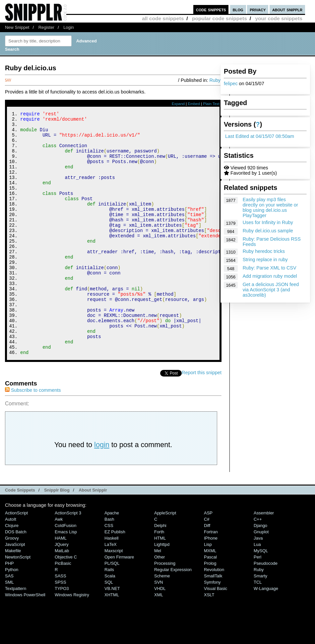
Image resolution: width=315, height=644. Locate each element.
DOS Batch (16, 578)
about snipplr (287, 9)
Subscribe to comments (33, 436)
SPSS (61, 628)
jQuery (62, 590)
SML (9, 628)
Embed (194, 104)
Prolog (210, 609)
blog (238, 9)
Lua (257, 590)
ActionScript (16, 559)
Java (258, 584)
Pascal (210, 603)
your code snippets (279, 18)
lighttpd (162, 590)
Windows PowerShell (25, 641)
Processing (165, 609)
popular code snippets (220, 18)
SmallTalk (213, 622)
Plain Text (211, 104)
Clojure (12, 571)
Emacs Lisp (66, 578)
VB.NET (112, 634)
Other (159, 603)
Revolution (214, 615)
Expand (178, 104)
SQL (109, 628)
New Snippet (17, 27)
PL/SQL (112, 609)
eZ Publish (115, 578)
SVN (159, 628)
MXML (210, 596)
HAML (61, 584)
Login (69, 27)
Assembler (264, 559)
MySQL (261, 596)
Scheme (162, 622)
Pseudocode (266, 609)
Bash (109, 565)
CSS (109, 571)
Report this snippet (202, 418)
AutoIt (11, 565)
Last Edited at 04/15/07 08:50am (260, 136)
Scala (110, 622)
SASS (61, 622)
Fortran (211, 578)
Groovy (12, 584)
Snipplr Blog (57, 536)
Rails (109, 615)
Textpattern (16, 634)
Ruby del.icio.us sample (268, 231)
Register (46, 27)
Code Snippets (20, 536)
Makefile (13, 596)
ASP (208, 559)
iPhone (211, 584)
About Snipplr (93, 536)
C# (207, 565)
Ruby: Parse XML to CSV (270, 268)
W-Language (266, 634)
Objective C (66, 603)
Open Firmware (119, 603)
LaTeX (111, 590)
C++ (258, 565)
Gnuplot (261, 578)
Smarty (260, 622)
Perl (257, 603)
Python (12, 615)
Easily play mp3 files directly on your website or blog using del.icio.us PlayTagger (270, 207)
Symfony (212, 628)
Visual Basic (216, 634)
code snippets (211, 9)
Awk (59, 565)
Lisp (208, 590)
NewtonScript (18, 603)
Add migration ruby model (270, 276)
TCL (258, 628)
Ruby (215, 80)
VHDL (160, 634)
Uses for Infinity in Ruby (268, 222)
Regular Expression (173, 615)
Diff (207, 571)
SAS (9, 622)
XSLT (209, 641)
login (102, 490)
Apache (112, 559)
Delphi (160, 571)
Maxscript (114, 596)
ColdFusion (66, 571)
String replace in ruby (265, 260)
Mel (158, 596)
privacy (258, 9)
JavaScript (15, 590)
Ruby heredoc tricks (264, 251)
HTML (160, 584)
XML (159, 641)
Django (260, 571)
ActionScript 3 (68, 559)
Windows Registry (72, 641)
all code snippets (163, 18)
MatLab (62, 596)
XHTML (112, 641)
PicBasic (63, 609)
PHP (9, 609)
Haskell (111, 584)
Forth (159, 578)
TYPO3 (62, 634)
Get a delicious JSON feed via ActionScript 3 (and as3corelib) (271, 290)
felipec (231, 84)
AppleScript (165, 559)
